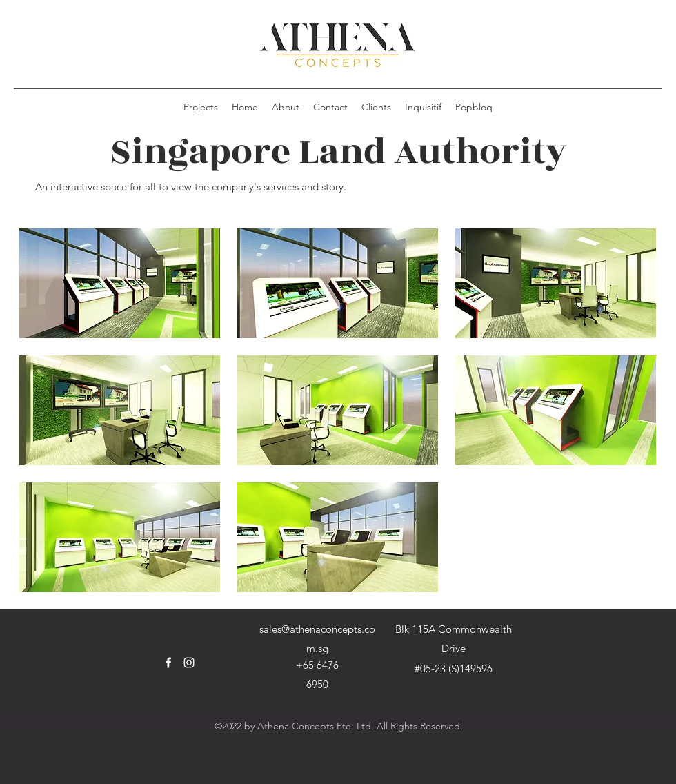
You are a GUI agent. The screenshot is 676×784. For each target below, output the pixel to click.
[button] (120, 283)
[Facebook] (168, 663)
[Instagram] (189, 663)
